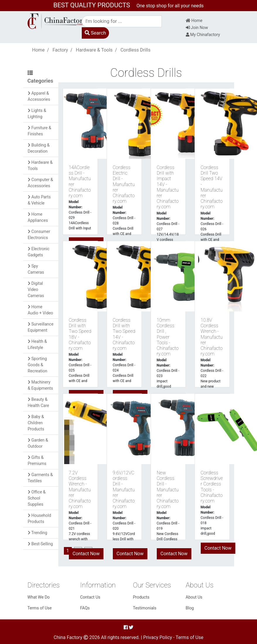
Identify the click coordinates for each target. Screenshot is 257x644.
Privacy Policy (158, 637)
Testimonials (145, 608)
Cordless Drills (136, 50)
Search (95, 33)
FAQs (85, 608)
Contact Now (86, 554)
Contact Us (90, 597)
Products (141, 597)
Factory (60, 50)
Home (194, 21)
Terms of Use (40, 608)
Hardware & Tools (94, 50)
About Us (194, 597)
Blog (190, 608)
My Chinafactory (203, 35)
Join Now (197, 28)
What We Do (39, 597)
